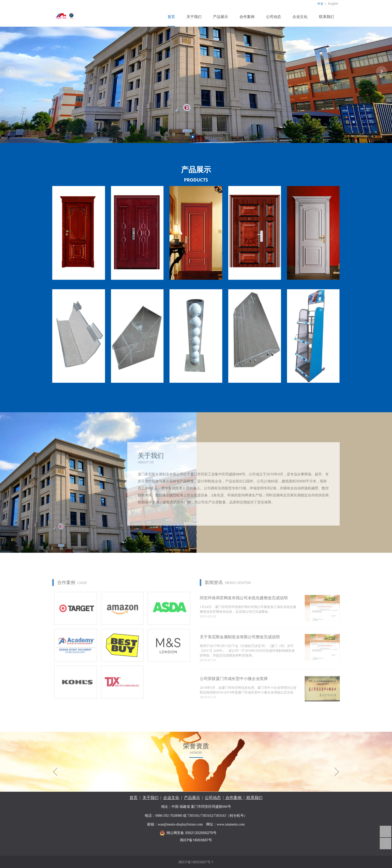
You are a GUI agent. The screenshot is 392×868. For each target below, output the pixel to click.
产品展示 (220, 16)
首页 (171, 16)
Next (381, 71)
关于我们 (194, 16)
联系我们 (326, 16)
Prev (10, 71)
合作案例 (247, 16)
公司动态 (273, 16)
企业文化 (300, 16)
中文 (320, 4)
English (333, 4)
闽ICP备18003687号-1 (196, 862)
